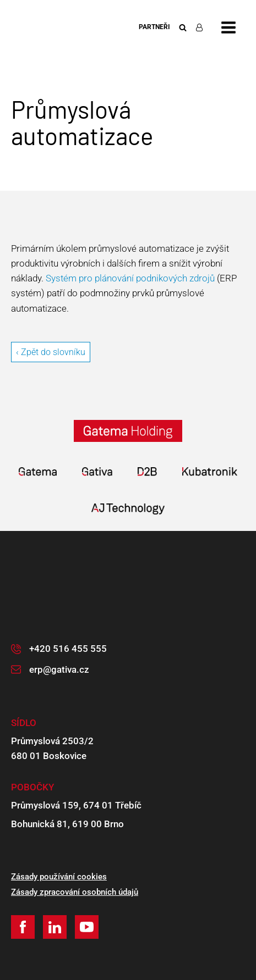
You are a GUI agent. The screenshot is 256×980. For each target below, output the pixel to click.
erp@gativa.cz (59, 669)
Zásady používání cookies (59, 877)
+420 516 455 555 (68, 649)
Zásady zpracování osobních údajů (75, 892)
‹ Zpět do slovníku (51, 352)
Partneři (154, 27)
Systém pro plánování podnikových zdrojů (130, 278)
